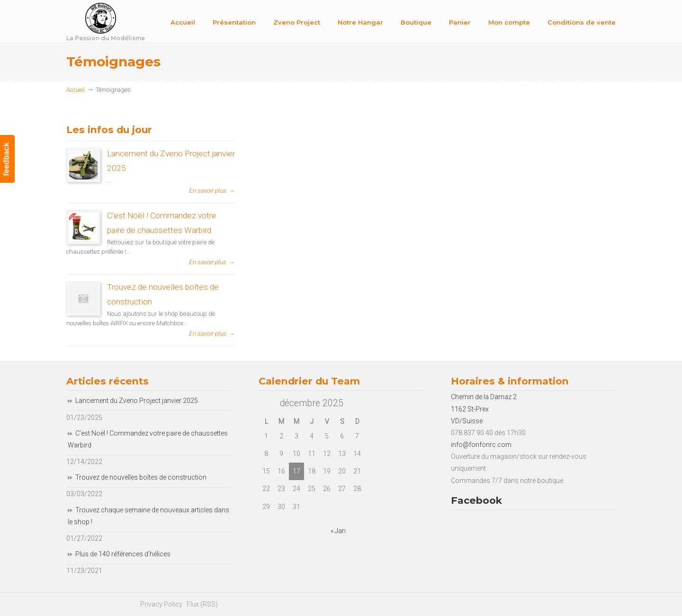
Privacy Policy (161, 604)
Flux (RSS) (202, 604)
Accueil (76, 90)
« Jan (338, 531)
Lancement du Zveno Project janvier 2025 (137, 401)
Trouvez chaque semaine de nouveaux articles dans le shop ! (148, 516)
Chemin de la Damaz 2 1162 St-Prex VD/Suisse (484, 409)
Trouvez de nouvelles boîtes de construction (141, 477)
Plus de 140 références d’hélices (123, 554)
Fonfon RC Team (130, 23)
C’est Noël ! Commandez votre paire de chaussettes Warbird (148, 439)
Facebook (476, 500)
